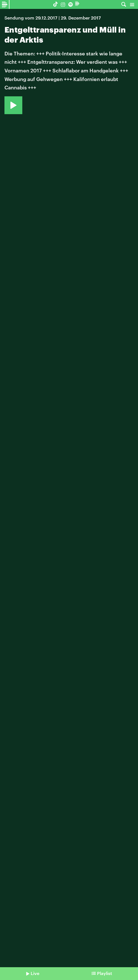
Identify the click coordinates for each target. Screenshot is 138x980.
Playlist (105, 973)
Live (35, 973)
